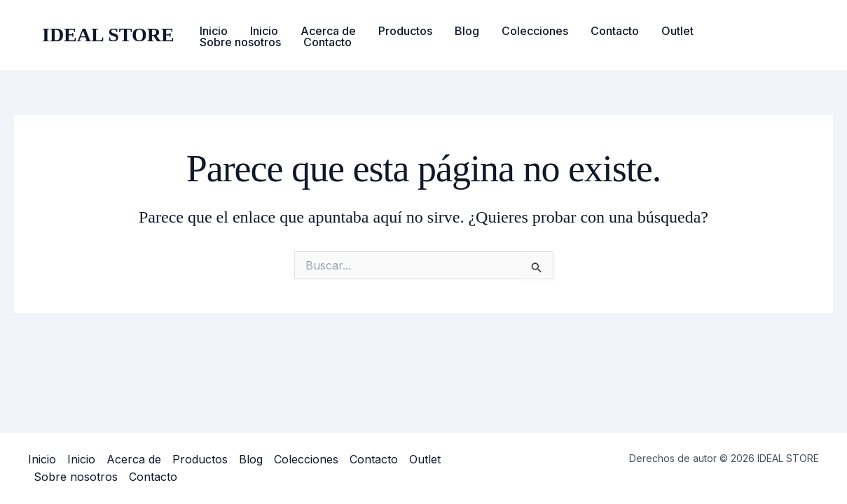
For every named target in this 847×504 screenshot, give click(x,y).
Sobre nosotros (240, 42)
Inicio (214, 31)
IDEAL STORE (108, 35)
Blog (467, 31)
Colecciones (535, 31)
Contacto (615, 31)
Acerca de (328, 31)
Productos (405, 31)
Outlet (677, 31)
